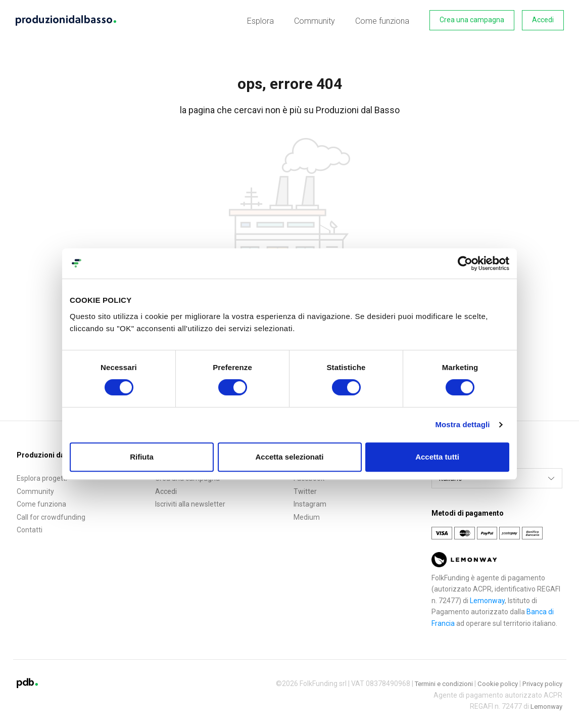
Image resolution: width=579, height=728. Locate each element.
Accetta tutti (437, 457)
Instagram (310, 502)
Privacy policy (541, 681)
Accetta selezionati (289, 457)
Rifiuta (142, 457)
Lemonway (487, 599)
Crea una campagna (472, 20)
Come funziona (384, 20)
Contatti (30, 528)
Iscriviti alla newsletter (190, 502)
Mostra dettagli (462, 424)
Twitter (305, 489)
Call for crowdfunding (51, 515)
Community (321, 20)
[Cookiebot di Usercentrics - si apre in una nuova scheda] (465, 263)
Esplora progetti (42, 476)
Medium (307, 515)
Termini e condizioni (437, 681)
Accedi (543, 20)
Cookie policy (494, 681)
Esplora (270, 20)
